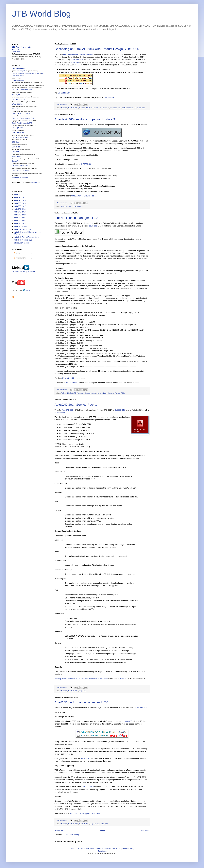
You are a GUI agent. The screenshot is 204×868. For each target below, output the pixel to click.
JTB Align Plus (17, 128)
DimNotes (16, 152)
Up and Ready (64, 93)
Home (102, 831)
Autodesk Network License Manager (78, 54)
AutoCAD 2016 (20, 203)
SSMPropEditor (18, 80)
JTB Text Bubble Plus (20, 137)
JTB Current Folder (19, 133)
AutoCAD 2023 (20, 224)
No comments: (62, 104)
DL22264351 (120, 410)
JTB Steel (16, 142)
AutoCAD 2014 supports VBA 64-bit (85, 813)
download (93, 226)
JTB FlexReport (111, 97)
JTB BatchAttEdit (18, 99)
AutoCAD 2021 (20, 218)
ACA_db (15, 109)
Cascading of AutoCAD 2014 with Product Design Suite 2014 (97, 49)
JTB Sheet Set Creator (21, 171)
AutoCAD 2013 (141, 708)
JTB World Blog (42, 14)
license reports (21, 71)
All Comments (20, 258)
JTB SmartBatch (18, 75)
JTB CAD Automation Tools (22, 90)
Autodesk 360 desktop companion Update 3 (85, 119)
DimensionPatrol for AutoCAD (23, 118)
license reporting (116, 108)
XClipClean (16, 156)
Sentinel (37, 73)
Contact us (16, 52)
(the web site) (22, 47)
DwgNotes (16, 147)
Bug (81, 691)
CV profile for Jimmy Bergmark (24, 271)
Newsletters (35, 183)
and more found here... (21, 178)
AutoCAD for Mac (21, 226)
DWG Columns (18, 104)
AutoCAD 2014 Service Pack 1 (84, 196)
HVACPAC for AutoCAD (21, 166)
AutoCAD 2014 (77, 60)
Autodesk (82, 108)
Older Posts (144, 831)
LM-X (43, 73)
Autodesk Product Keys (23, 240)
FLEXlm (89, 108)
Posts (17, 254)
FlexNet (95, 108)
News (70, 206)
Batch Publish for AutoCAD (22, 123)
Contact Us (75, 849)
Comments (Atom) (72, 835)
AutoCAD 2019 (20, 212)
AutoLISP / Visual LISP (23, 229)
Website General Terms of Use (108, 849)
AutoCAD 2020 (20, 215)
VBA (106, 824)
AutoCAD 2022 (20, 221)
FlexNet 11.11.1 (69, 378)
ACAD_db (16, 94)
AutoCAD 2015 (20, 200)
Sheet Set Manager (21, 243)
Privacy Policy (128, 849)
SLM (33, 73)
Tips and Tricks (140, 108)
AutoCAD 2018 (20, 209)
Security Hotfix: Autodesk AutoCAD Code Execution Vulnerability (81, 679)
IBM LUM (25, 73)
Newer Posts (60, 831)
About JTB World (88, 849)
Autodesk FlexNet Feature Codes (27, 237)
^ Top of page (102, 851)
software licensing (128, 108)
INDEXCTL (85, 758)
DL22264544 (60, 413)
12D (30, 73)
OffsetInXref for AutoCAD (22, 114)
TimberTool (16, 161)
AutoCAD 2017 (20, 206)
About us (15, 49)
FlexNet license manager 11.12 (76, 218)
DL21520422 (86, 164)
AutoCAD (75, 62)
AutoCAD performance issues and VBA (82, 702)
